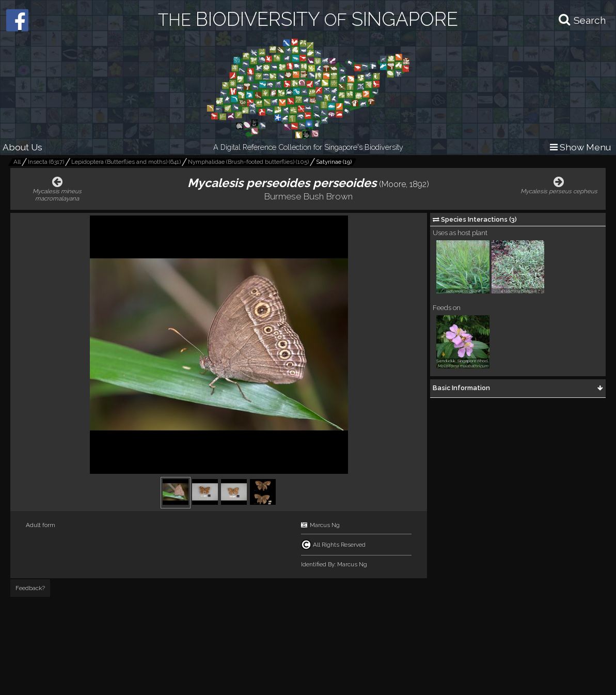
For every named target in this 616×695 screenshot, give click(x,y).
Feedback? (30, 588)
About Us (22, 147)
